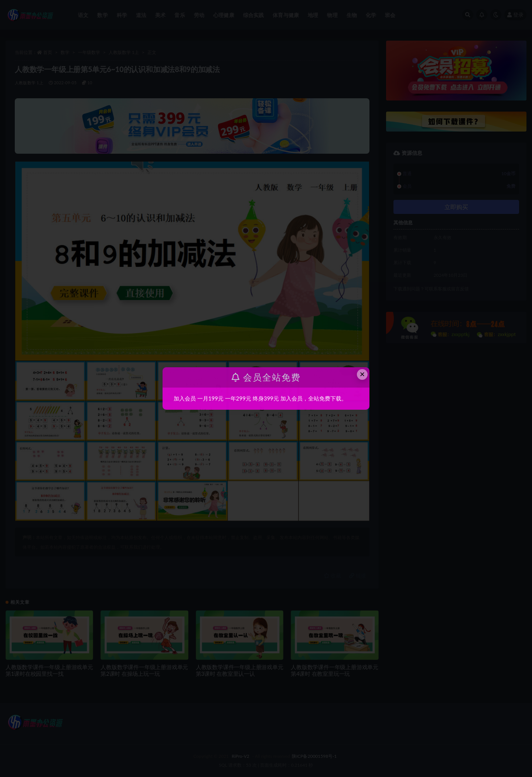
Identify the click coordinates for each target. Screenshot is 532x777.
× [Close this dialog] (362, 374)
